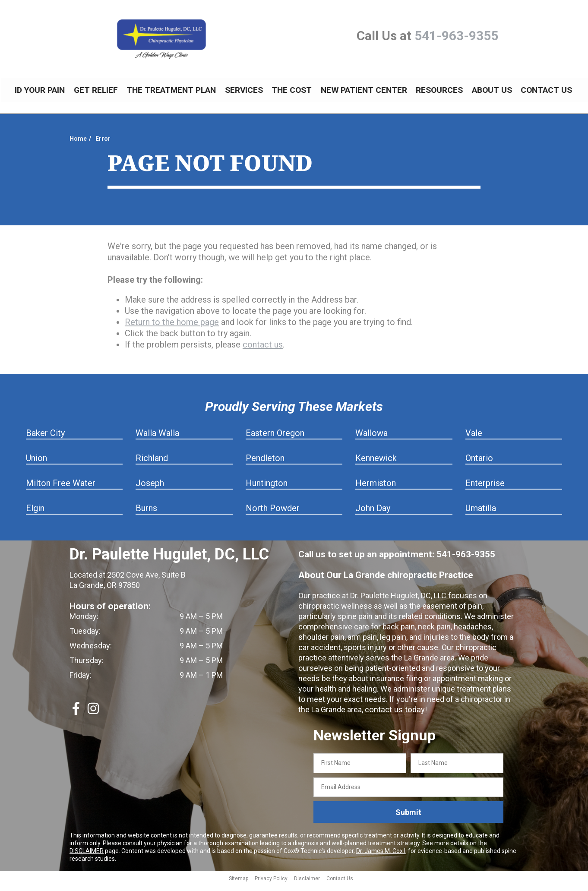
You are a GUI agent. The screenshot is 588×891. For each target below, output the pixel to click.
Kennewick (376, 464)
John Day (373, 515)
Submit (408, 819)
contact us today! (395, 716)
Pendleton (265, 464)
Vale (474, 439)
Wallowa (371, 439)
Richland (152, 464)
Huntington (267, 490)
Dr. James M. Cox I (381, 857)
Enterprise (485, 490)
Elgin (35, 515)
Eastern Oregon (275, 439)
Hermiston (376, 490)
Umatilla (481, 515)
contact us (263, 351)
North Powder (273, 515)
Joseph (150, 490)
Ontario (479, 464)
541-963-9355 (456, 36)
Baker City (45, 439)
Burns (146, 515)
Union (36, 464)
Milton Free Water (61, 490)
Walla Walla (157, 439)
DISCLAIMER (87, 857)
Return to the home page (172, 329)
